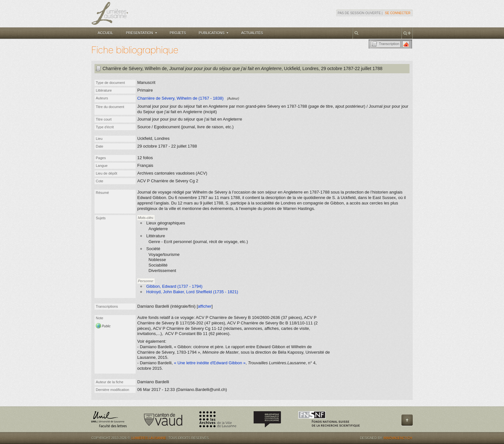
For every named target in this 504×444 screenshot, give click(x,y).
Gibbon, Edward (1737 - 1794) (174, 286)
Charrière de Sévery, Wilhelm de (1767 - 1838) (180, 98)
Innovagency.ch (398, 438)
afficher (205, 306)
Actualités (252, 33)
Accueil (105, 33)
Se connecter (398, 13)
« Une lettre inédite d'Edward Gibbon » (210, 363)
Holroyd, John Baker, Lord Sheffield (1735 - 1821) (192, 292)
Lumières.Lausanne (149, 438)
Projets (178, 33)
